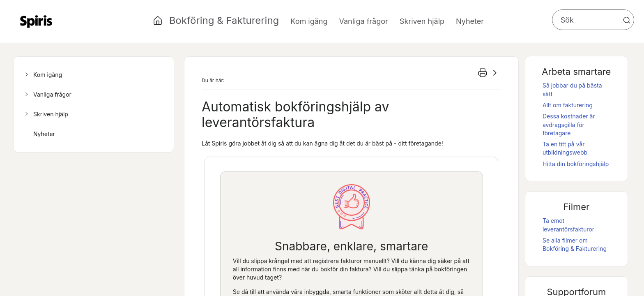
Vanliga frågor (47, 95)
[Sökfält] (593, 20)
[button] (627, 20)
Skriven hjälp (45, 114)
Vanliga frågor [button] (364, 21)
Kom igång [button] (309, 21)
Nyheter (470, 21)
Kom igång (42, 75)
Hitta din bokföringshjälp (576, 164)
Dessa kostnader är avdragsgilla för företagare (569, 125)
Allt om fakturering (568, 105)
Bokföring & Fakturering (224, 20)
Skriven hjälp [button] (422, 21)
